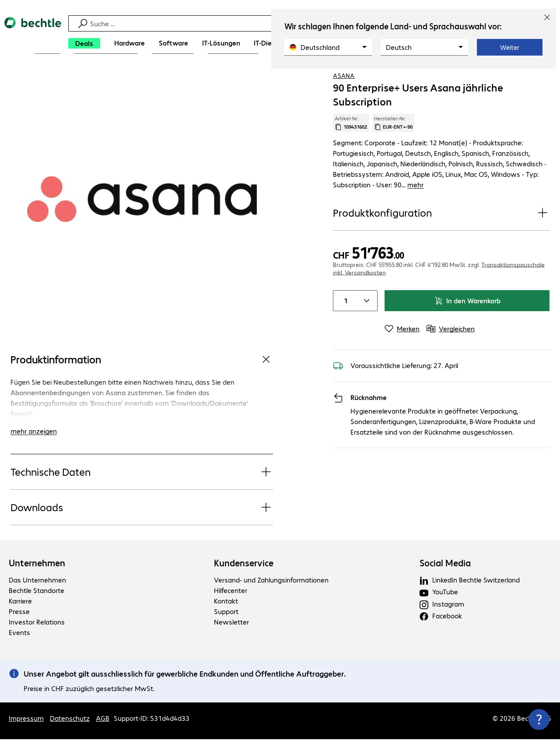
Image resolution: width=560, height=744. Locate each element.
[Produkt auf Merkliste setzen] (525, 78)
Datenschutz (70, 723)
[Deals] (84, 43)
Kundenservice (244, 568)
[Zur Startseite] (33, 35)
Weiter (510, 47)
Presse (19, 616)
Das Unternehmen (37, 584)
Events (19, 637)
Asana (344, 105)
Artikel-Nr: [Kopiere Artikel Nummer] (351, 152)
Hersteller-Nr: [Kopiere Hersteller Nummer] (393, 152)
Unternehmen (37, 568)
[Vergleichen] (542, 78)
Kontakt (226, 605)
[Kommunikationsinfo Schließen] (539, 719)
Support (226, 616)
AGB (103, 723)
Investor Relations (37, 626)
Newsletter (231, 626)
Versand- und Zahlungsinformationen (271, 584)
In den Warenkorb (467, 298)
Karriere (20, 605)
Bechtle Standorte (37, 595)
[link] (339, 79)
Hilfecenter (231, 595)
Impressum (26, 723)
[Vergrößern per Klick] (142, 228)
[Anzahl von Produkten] (344, 298)
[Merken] (402, 326)
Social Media (445, 568)
